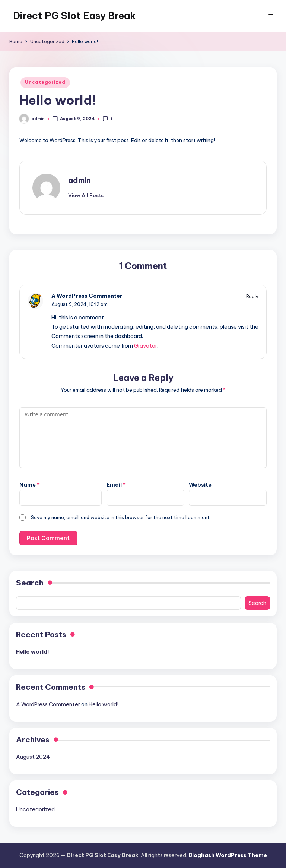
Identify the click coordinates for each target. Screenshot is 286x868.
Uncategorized (45, 82)
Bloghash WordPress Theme (228, 855)
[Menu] (272, 16)
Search (30, 583)
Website (200, 485)
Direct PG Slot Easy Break (74, 16)
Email (116, 485)
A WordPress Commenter (87, 296)
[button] (86, 195)
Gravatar (146, 346)
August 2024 (33, 757)
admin (80, 180)
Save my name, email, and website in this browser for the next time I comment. (121, 517)
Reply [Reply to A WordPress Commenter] (252, 296)
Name (30, 485)
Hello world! (33, 652)
